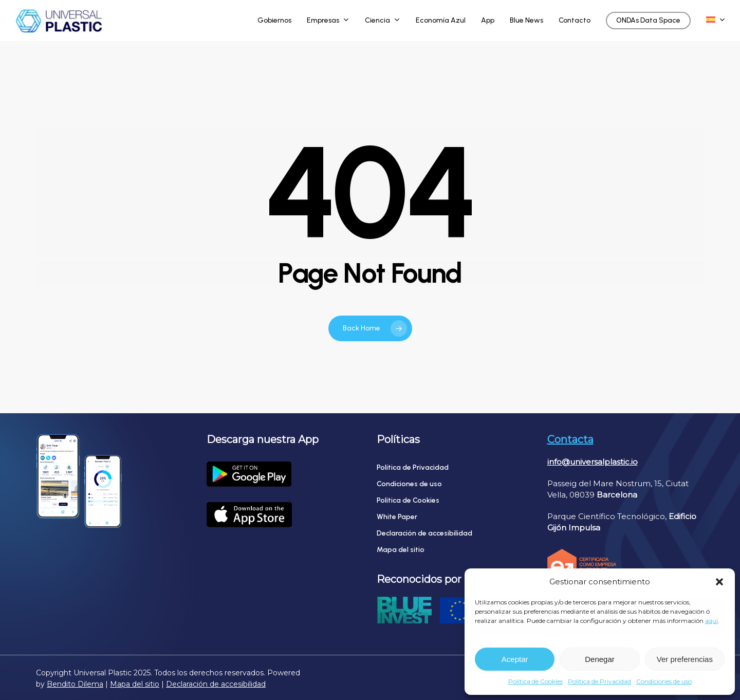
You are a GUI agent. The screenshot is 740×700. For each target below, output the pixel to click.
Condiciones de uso (664, 681)
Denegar (600, 659)
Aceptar (515, 659)
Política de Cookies (535, 681)
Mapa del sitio (401, 550)
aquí (711, 621)
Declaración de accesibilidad (424, 533)
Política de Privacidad (599, 681)
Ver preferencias (685, 659)
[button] (719, 582)
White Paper (397, 517)
